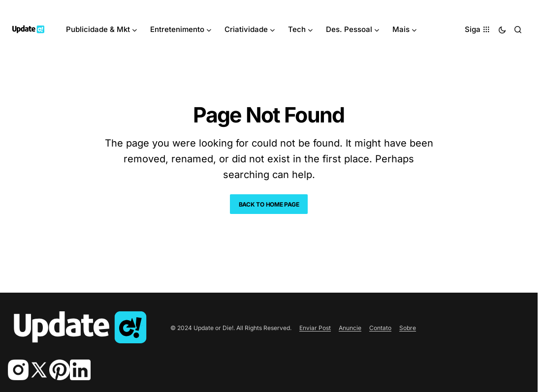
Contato (380, 328)
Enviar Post (315, 328)
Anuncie (350, 328)
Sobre (408, 328)
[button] (502, 30)
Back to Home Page (269, 204)
